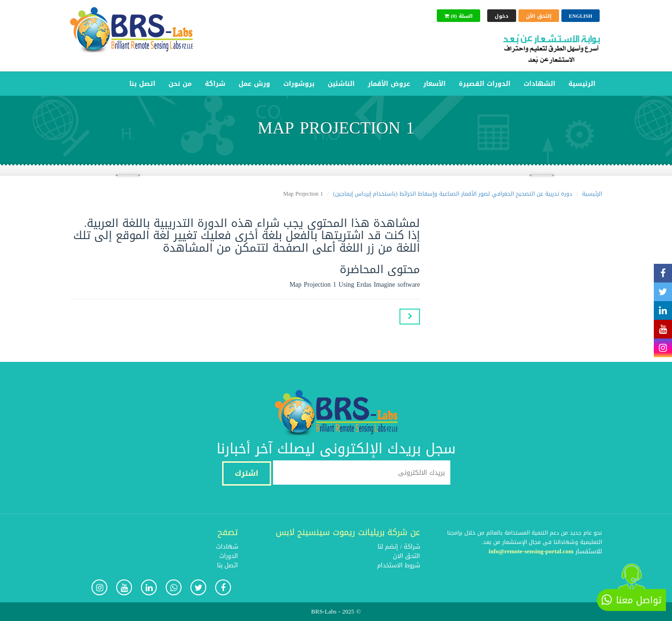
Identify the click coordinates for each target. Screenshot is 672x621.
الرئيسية (582, 84)
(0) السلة (458, 16)
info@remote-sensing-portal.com (531, 551)
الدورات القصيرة (485, 84)
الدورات (229, 556)
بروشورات (299, 84)
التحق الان (406, 556)
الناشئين (341, 84)
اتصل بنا (142, 84)
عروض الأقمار (389, 84)
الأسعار (434, 84)
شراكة (215, 84)
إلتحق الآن (539, 16)
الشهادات (539, 84)
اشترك (247, 473)
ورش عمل (254, 84)
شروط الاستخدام (399, 565)
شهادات (227, 547)
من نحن (180, 84)
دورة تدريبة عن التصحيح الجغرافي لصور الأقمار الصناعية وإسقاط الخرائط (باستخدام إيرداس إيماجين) (453, 194)
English (581, 16)
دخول (502, 16)
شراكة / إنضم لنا (399, 547)
